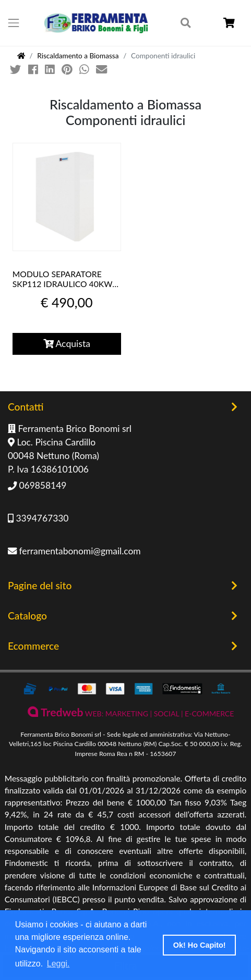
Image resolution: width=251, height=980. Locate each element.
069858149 (37, 485)
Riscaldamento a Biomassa (78, 56)
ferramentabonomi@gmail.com (74, 551)
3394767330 (38, 518)
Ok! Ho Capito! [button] (200, 945)
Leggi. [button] (58, 964)
